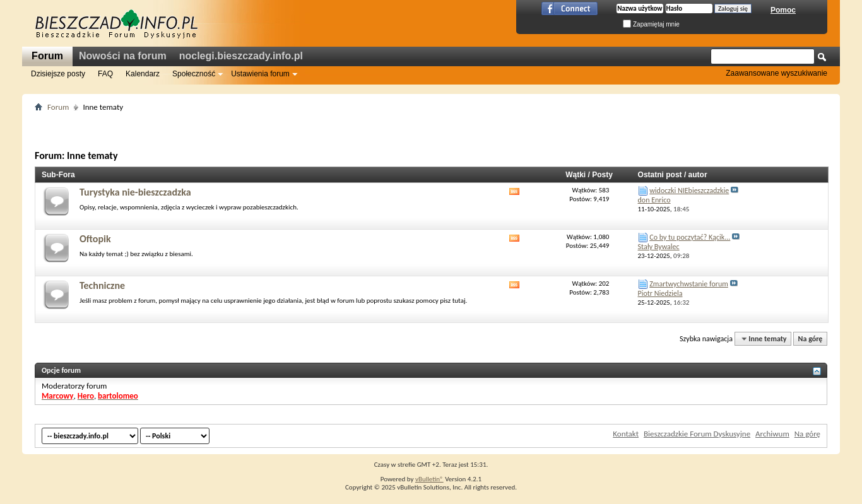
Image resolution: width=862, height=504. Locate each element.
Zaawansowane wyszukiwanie (776, 73)
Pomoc (783, 10)
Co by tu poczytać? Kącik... (690, 237)
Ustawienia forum (260, 74)
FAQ (105, 74)
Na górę (811, 339)
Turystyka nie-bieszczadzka (135, 192)
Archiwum (772, 434)
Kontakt (626, 434)
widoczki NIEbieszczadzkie (689, 190)
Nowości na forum (123, 56)
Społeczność (194, 74)
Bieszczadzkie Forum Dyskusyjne (697, 434)
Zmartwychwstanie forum (689, 284)
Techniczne (102, 285)
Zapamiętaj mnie (651, 24)
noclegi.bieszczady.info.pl (241, 56)
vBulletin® (429, 479)
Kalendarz (143, 74)
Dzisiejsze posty (58, 74)
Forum (47, 56)
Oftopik (95, 239)
